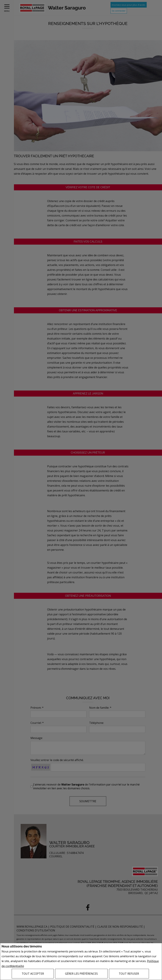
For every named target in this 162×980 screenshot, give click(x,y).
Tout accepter (33, 974)
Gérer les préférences (81, 974)
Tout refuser (129, 974)
